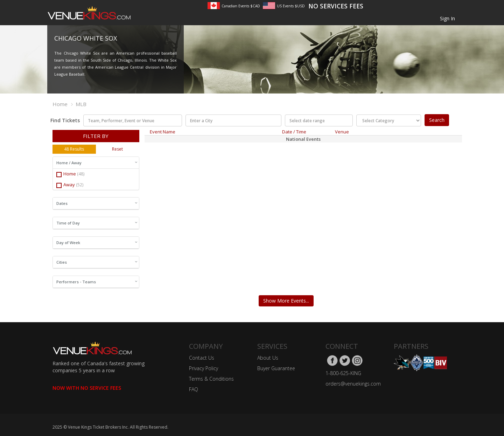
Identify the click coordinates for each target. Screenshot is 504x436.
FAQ (194, 389)
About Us (268, 358)
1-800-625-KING (343, 373)
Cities (97, 262)
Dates (97, 203)
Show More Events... (286, 301)
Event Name (163, 132)
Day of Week (97, 243)
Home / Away (97, 163)
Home (60, 104)
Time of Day (97, 223)
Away (70, 185)
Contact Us (202, 358)
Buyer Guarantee (276, 368)
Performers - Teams (97, 282)
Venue (342, 132)
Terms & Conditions (211, 379)
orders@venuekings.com (353, 384)
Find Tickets (65, 120)
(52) (80, 185)
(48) (81, 174)
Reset (117, 149)
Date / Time (294, 132)
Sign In (447, 18)
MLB (81, 104)
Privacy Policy (204, 368)
